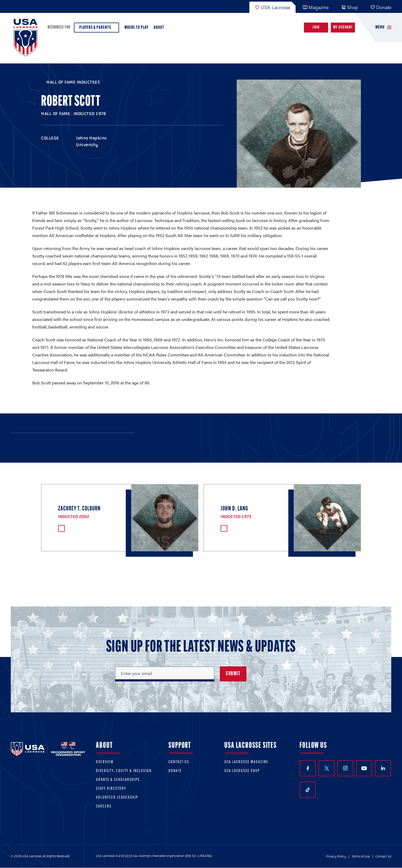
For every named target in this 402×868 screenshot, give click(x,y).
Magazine (316, 7)
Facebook (308, 768)
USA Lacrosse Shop (242, 771)
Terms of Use (361, 856)
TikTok (308, 790)
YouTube (364, 768)
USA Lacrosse (272, 7)
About (160, 29)
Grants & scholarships (118, 780)
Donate (381, 7)
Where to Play (136, 28)
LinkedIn (383, 768)
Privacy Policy (336, 856)
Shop (349, 7)
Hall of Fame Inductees (73, 82)
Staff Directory (111, 789)
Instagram (345, 768)
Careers (104, 807)
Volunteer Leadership (117, 798)
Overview (105, 762)
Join (316, 28)
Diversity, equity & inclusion (124, 771)
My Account (343, 28)
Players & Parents (96, 29)
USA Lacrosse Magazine (246, 762)
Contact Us (179, 762)
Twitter (326, 768)
